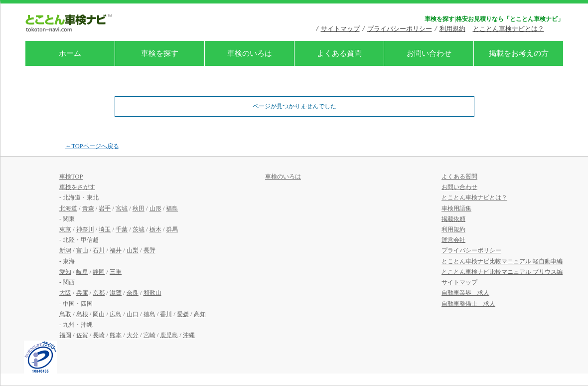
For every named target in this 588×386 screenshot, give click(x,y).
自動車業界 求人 (465, 293)
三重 (116, 272)
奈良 (133, 293)
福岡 (65, 335)
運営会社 (453, 240)
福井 (116, 250)
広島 (116, 314)
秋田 (139, 208)
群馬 (172, 229)
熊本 (116, 335)
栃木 (155, 229)
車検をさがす (77, 187)
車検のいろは (250, 53)
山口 (133, 314)
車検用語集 (456, 208)
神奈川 (85, 229)
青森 (88, 208)
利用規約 (452, 29)
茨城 (139, 229)
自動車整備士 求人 (468, 304)
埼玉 (105, 229)
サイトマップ (340, 29)
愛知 (65, 272)
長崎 (99, 335)
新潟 (65, 250)
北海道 (68, 208)
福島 (172, 208)
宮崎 (149, 335)
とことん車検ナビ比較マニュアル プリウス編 (502, 272)
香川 (166, 314)
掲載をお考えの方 (519, 53)
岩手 (105, 208)
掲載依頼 (453, 219)
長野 (149, 250)
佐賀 (82, 335)
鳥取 (65, 314)
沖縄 (189, 335)
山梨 (133, 250)
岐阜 (82, 272)
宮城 (122, 208)
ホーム (70, 53)
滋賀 (116, 293)
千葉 (122, 229)
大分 (133, 335)
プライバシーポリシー (400, 29)
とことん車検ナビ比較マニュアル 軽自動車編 (502, 261)
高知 (200, 314)
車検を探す (160, 53)
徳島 (149, 314)
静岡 (99, 272)
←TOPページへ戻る (92, 146)
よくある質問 (339, 53)
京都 (99, 293)
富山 (82, 250)
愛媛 (183, 314)
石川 (99, 250)
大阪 (65, 293)
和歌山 (152, 293)
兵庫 (82, 293)
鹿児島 (169, 335)
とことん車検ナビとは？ (509, 29)
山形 (155, 208)
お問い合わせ (429, 53)
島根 (82, 314)
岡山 (99, 314)
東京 (65, 229)
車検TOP (71, 177)
